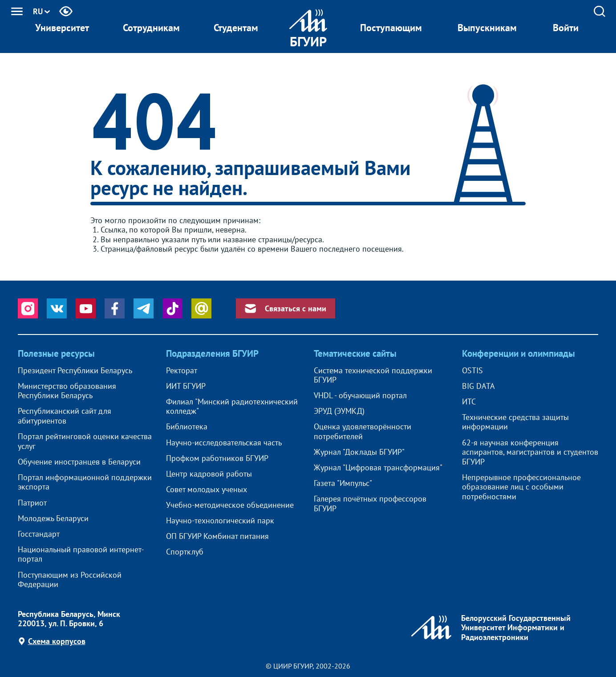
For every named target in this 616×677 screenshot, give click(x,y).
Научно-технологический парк (220, 521)
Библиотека (187, 427)
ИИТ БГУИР (186, 386)
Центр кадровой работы (209, 474)
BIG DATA (478, 386)
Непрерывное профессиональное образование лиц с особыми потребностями (521, 487)
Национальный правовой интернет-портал (81, 554)
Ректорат (182, 371)
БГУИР (308, 41)
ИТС (469, 402)
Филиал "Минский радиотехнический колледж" (232, 406)
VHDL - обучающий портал (360, 396)
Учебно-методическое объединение (230, 505)
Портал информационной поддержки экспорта (85, 482)
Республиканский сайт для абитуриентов (65, 416)
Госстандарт (39, 534)
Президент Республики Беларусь (75, 371)
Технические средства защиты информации (515, 422)
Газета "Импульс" (343, 483)
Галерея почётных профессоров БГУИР (370, 504)
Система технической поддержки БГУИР (373, 375)
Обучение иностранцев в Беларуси (79, 462)
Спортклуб (185, 552)
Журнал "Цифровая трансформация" (378, 468)
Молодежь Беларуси (53, 518)
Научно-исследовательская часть (224, 443)
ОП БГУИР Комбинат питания (217, 536)
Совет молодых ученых (207, 489)
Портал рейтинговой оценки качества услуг (85, 441)
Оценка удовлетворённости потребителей (363, 431)
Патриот (32, 503)
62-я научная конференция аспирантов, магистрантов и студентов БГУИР (530, 452)
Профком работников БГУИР (217, 458)
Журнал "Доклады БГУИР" (359, 452)
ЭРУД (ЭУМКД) (339, 411)
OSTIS (472, 371)
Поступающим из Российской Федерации (70, 580)
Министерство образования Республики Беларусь (67, 391)
